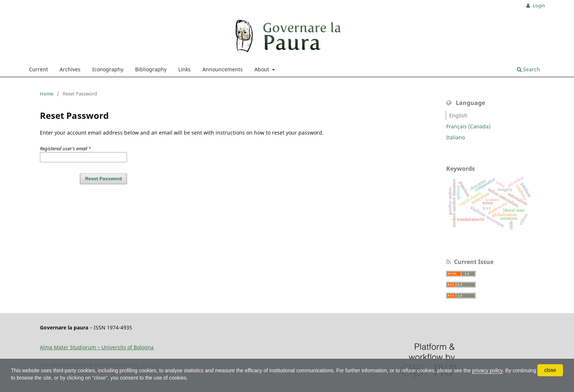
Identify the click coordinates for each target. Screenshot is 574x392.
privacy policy (487, 370)
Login (538, 5)
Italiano (456, 137)
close (550, 370)
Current (38, 69)
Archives (70, 69)
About (262, 69)
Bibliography (151, 69)
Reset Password (103, 179)
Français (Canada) (468, 126)
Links (184, 69)
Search (528, 69)
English (458, 115)
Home (47, 94)
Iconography (108, 69)
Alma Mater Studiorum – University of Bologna (97, 347)
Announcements (223, 69)
